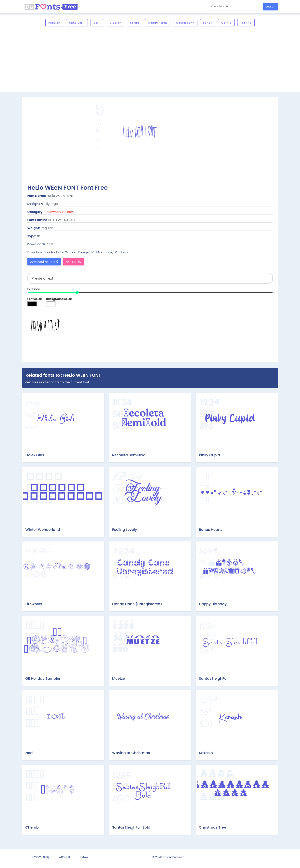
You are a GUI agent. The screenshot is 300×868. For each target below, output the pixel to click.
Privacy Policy (40, 857)
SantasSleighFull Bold (131, 827)
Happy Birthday (213, 604)
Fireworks (34, 604)
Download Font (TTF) (44, 262)
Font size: (34, 289)
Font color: (35, 299)
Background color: (59, 299)
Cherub (32, 827)
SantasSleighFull (214, 678)
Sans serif (77, 23)
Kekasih (206, 753)
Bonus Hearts (211, 530)
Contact (65, 857)
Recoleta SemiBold (129, 455)
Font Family (73, 262)
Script (135, 23)
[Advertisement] (150, 60)
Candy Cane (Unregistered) (137, 604)
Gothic (226, 23)
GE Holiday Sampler (43, 678)
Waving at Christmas (131, 753)
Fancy (208, 23)
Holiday (68, 212)
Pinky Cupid (210, 455)
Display (116, 23)
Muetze (119, 678)
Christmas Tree (213, 827)
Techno (246, 23)
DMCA (84, 857)
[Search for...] (236, 7)
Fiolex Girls (35, 455)
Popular (54, 23)
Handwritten (158, 23)
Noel (29, 753)
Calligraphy (185, 23)
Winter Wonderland (43, 530)
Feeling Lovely (125, 530)
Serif (97, 23)
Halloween (53, 212)
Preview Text (150, 330)
